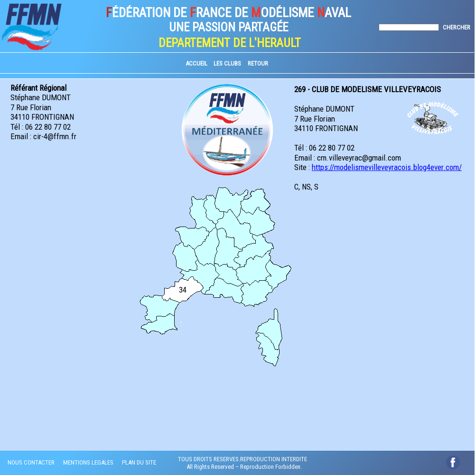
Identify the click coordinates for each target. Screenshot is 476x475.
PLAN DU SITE (139, 462)
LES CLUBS (227, 63)
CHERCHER (457, 27)
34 (183, 290)
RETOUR (258, 63)
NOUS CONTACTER (31, 462)
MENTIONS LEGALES (88, 462)
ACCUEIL (196, 63)
